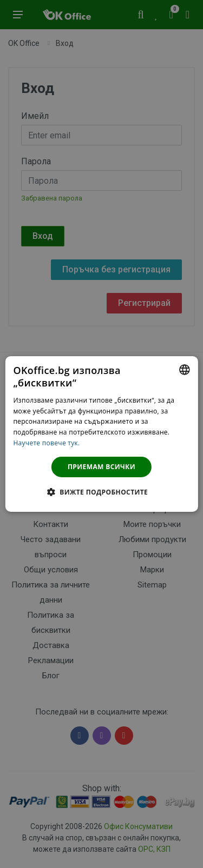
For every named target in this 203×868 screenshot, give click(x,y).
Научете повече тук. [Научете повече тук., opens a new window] (46, 443)
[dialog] (101, 434)
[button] (101, 492)
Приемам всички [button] (101, 467)
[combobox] (185, 370)
